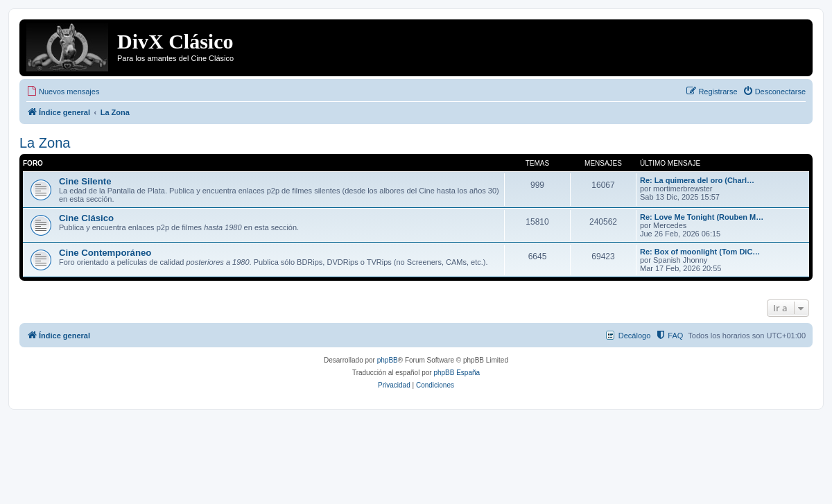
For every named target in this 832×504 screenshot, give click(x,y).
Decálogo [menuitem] (634, 336)
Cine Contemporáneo (105, 253)
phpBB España (457, 373)
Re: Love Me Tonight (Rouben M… (702, 217)
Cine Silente (85, 181)
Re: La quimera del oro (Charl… (697, 180)
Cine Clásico (86, 218)
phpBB (388, 360)
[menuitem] (63, 92)
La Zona (45, 143)
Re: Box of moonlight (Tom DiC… (700, 252)
